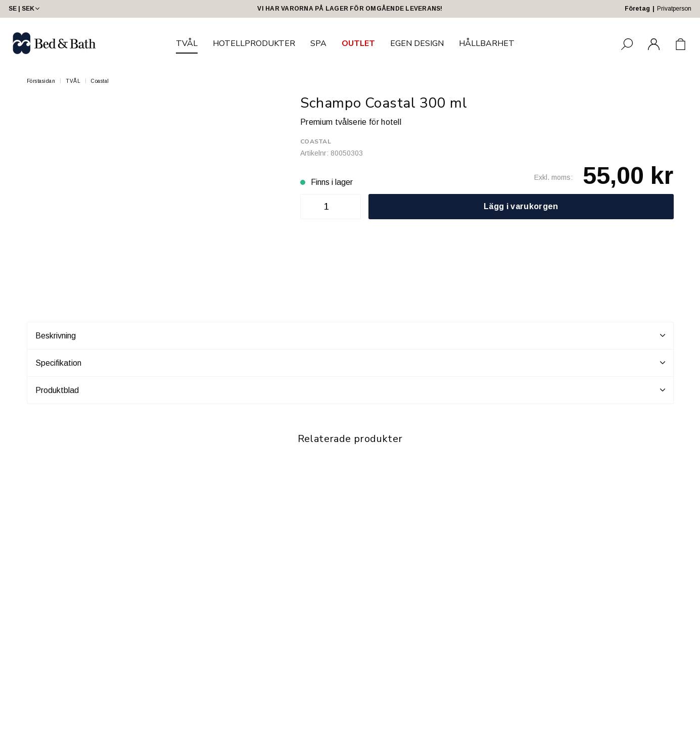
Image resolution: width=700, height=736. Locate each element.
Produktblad (350, 390)
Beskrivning (350, 335)
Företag (637, 9)
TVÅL (187, 43)
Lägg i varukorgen (521, 206)
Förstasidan (41, 81)
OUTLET (358, 43)
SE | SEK (25, 9)
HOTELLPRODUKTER (254, 43)
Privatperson (674, 9)
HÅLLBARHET (487, 43)
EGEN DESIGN (417, 43)
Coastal (100, 81)
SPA (318, 43)
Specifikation (350, 363)
